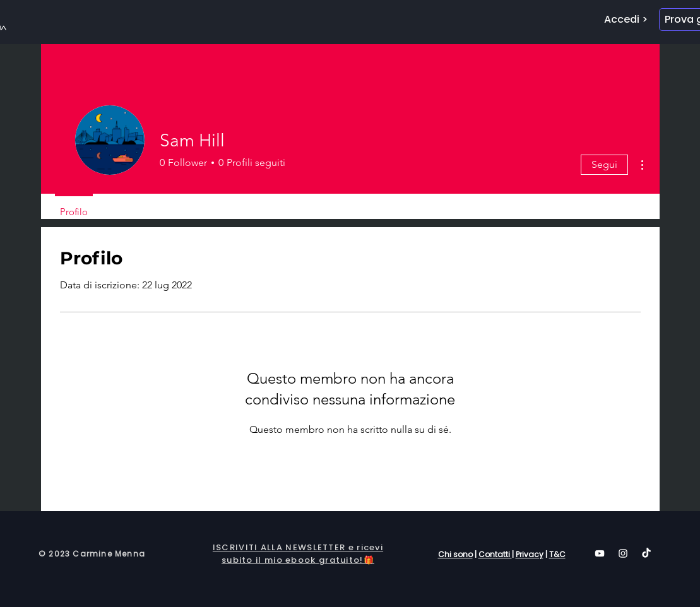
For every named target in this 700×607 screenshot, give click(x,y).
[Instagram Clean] (623, 553)
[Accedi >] (626, 20)
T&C (557, 554)
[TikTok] (646, 553)
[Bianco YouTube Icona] (600, 553)
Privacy (530, 554)
